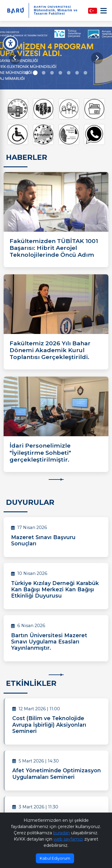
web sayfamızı (68, 839)
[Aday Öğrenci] (69, 109)
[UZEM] (18, 109)
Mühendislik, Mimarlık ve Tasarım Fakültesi (56, 12)
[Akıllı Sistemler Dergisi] (69, 134)
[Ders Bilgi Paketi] (94, 109)
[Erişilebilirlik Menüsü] (10, 43)
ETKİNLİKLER (31, 683)
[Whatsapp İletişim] (94, 134)
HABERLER (27, 157)
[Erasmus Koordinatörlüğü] (43, 134)
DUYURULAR (30, 502)
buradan (62, 833)
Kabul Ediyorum (55, 858)
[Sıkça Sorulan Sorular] (43, 109)
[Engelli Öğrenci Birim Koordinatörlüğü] (18, 134)
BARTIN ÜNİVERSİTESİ (52, 7)
